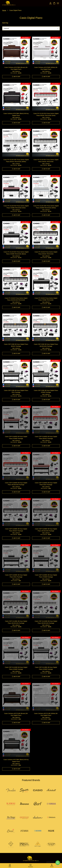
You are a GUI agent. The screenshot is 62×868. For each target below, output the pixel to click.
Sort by (5, 23)
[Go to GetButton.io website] (58, 866)
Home (4, 10)
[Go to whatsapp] (58, 863)
